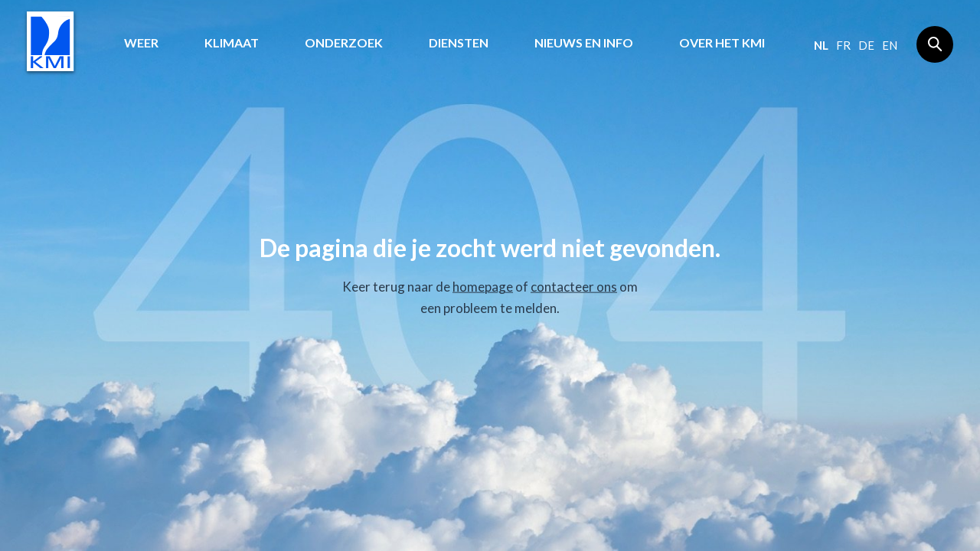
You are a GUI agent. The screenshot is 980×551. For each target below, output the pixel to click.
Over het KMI (722, 42)
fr (843, 45)
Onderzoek (344, 42)
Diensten (459, 42)
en (890, 45)
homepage (483, 287)
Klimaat (232, 42)
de (866, 45)
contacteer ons (574, 287)
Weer (141, 42)
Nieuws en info (584, 42)
